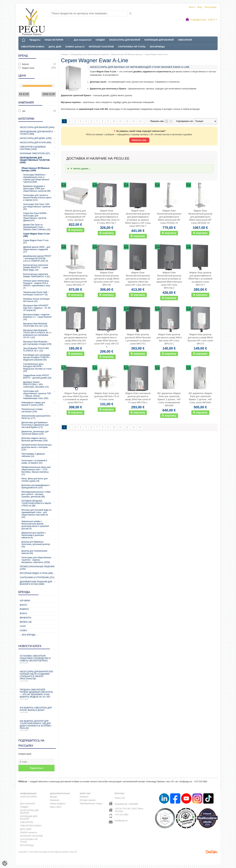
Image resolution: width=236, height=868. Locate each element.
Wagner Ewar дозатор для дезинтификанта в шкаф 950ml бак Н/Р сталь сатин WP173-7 (75, 339)
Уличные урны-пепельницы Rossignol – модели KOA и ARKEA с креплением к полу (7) (37, 284)
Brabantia (26, 618)
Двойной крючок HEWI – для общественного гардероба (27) (37, 249)
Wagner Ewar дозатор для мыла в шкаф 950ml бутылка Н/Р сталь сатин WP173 (200, 339)
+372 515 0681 (122, 815)
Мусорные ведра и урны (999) (36, 573)
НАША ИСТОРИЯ (54, 40)
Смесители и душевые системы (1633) (33, 148)
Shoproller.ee (212, 852)
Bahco (23, 605)
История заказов (88, 800)
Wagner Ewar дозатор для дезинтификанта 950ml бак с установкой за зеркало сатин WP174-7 (200, 279)
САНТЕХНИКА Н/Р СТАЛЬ (132, 47)
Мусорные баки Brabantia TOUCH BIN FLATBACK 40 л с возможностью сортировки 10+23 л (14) (37, 334)
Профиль (84, 797)
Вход (200, 7)
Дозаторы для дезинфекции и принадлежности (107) (36, 486)
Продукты (35, 40)
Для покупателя (83, 40)
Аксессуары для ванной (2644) (37, 127)
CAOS (23, 626)
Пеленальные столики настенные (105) (32, 410)
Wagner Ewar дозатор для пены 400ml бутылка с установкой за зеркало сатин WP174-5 (76, 398)
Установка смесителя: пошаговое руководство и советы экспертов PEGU (37, 659)
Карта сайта (56, 807)
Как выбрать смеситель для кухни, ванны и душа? (37, 710)
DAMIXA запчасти (75, 47)
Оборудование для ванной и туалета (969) (36, 133)
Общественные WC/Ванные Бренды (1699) (36, 169)
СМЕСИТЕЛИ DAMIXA (33, 47)
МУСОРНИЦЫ (157, 47)
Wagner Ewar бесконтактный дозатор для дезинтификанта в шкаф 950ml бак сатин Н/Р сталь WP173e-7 (107, 217)
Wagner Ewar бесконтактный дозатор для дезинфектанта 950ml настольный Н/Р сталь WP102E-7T (75, 279)
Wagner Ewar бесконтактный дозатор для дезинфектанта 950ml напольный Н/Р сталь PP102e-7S (169, 217)
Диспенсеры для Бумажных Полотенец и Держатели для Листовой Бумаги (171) (35, 425)
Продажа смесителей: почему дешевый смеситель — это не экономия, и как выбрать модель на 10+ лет (37, 694)
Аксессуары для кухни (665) (36, 143)
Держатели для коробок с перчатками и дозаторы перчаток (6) (34, 535)
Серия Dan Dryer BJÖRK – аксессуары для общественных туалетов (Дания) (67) (36, 217)
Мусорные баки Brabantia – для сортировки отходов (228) (37, 343)
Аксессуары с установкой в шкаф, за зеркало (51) (34, 462)
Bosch (23, 613)
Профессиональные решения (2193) (37, 568)
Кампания (55, 800)
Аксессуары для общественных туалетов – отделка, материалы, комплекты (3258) (36, 560)
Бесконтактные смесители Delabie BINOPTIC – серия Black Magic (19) (36, 268)
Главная (65, 54)
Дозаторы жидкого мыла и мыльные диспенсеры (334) (35, 439)
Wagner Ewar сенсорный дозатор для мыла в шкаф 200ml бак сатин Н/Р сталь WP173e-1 (138, 398)
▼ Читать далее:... (80, 169)
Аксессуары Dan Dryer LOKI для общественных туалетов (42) (37, 207)
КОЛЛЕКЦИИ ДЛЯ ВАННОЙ (159, 40)
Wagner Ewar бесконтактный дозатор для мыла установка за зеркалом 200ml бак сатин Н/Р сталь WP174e (138, 279)
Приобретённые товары (91, 804)
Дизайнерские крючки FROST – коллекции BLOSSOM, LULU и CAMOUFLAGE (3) (37, 258)
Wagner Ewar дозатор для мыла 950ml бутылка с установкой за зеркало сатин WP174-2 (138, 339)
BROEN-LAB (26, 622)
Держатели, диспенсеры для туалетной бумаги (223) (35, 433)
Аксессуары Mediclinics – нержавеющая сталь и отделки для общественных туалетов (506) (36, 178)
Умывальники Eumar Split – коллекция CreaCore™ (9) (36, 293)
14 (140, 121)
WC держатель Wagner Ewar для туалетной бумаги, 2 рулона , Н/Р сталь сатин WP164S (200, 398)
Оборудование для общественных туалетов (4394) (35, 160)
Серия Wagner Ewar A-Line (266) (36, 235)
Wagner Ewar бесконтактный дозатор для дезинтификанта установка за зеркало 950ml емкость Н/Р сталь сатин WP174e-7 (138, 218)
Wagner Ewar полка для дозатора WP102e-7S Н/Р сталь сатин (107, 396)
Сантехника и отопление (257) (37, 577)
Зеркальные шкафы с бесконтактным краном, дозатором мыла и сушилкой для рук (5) (35, 525)
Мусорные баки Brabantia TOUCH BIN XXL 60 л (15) (35, 325)
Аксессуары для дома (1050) (36, 138)
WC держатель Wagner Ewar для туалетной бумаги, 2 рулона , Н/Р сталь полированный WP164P (169, 399)
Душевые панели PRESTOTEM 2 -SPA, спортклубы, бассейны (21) (36, 384)
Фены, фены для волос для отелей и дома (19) (34, 480)
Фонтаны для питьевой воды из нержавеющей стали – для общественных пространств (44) (36, 514)
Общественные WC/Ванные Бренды (126, 54)
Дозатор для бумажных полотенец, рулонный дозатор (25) (36, 544)
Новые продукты (58, 804)
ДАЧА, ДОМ (55, 47)
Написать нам (139, 140)
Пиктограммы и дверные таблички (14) (33, 455)
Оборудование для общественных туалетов (89, 54)
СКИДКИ (100, 40)
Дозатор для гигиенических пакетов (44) (34, 552)
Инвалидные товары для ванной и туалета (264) (33, 404)
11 (120, 121)
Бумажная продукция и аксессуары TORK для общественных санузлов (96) (37, 189)
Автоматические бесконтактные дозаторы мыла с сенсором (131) (37, 447)
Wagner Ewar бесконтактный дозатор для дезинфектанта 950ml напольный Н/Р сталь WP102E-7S (200, 217)
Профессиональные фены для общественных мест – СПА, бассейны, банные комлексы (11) (36, 471)
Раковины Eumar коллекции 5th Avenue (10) (36, 300)
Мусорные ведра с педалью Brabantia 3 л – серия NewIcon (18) (37, 317)
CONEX (23, 630)
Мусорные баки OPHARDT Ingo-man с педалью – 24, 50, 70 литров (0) (37, 308)
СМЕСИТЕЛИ (185, 40)
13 (134, 121)
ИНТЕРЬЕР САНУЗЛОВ (101, 47)
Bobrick (24, 609)
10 (114, 121)
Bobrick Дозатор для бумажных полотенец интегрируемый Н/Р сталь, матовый (76, 215)
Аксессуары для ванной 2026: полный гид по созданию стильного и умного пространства (37, 676)
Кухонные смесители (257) (35, 153)
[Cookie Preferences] (5, 863)
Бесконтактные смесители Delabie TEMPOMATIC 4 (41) (37, 275)
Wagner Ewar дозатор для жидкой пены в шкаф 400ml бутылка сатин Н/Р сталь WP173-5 (107, 341)
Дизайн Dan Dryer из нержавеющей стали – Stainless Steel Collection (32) (37, 227)
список (167, 121)
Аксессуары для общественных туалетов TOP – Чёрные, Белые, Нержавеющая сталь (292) (37, 395)
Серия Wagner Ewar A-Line (156, 54)
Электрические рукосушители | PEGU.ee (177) (36, 417)
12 (127, 121)
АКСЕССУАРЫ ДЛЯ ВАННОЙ (125, 40)
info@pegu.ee (186, 782)
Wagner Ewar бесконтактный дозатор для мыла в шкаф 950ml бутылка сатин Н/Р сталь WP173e (107, 279)
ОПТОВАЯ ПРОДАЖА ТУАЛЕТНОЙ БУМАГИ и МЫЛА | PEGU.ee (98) (36, 503)
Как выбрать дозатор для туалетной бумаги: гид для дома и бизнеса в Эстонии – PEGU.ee (37, 726)
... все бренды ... (29, 635)
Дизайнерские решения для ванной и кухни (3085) (36, 583)
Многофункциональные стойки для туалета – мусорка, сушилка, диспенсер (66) (36, 494)
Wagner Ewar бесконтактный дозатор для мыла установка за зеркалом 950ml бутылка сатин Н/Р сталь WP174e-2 (169, 280)
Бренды (54, 797)
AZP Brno (25, 601)
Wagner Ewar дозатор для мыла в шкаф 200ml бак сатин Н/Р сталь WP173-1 (169, 339)
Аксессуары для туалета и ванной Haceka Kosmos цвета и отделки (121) (37, 198)
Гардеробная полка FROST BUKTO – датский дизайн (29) (37, 377)
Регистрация (210, 7)
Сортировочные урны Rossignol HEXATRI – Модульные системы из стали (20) (37, 368)
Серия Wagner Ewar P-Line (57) (36, 242)
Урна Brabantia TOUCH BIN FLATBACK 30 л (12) (36, 350)
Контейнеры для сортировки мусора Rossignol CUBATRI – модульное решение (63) (37, 357)
